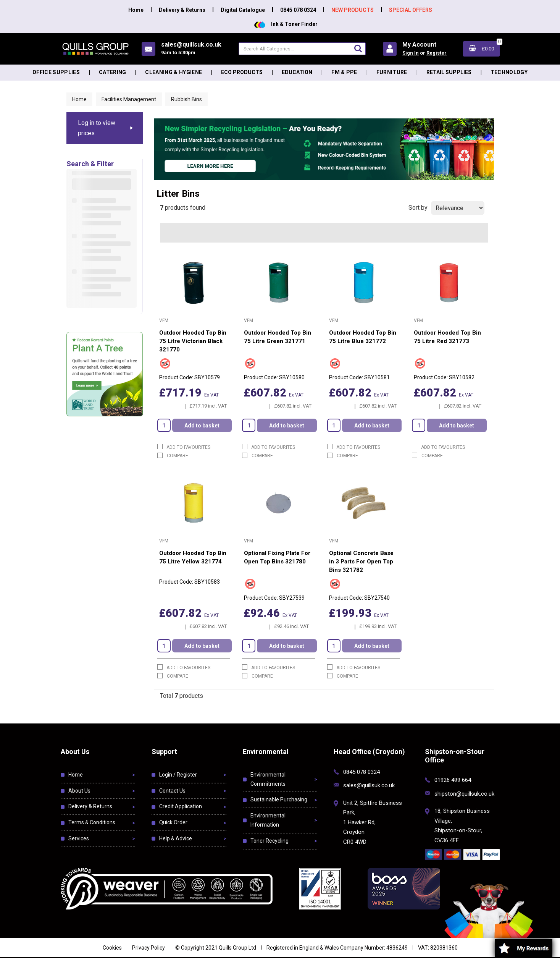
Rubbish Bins (186, 99)
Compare (173, 456)
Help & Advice (176, 838)
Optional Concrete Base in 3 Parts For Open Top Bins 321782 (361, 562)
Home (136, 10)
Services (79, 838)
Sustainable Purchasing (279, 799)
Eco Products (242, 72)
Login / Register (178, 775)
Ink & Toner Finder (286, 24)
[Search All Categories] (302, 49)
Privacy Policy (148, 948)
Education (297, 72)
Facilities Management (129, 99)
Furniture (392, 72)
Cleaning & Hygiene (173, 72)
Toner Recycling (270, 841)
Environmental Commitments (268, 779)
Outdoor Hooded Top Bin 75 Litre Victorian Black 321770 (193, 341)
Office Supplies (56, 72)
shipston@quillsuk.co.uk (464, 794)
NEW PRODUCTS (353, 10)
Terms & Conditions (92, 822)
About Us (79, 791)
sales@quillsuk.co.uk (369, 785)
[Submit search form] (358, 48)
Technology (509, 72)
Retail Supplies (449, 72)
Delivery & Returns (182, 10)
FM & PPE (344, 72)
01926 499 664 (453, 780)
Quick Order (173, 822)
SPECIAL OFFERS (411, 10)
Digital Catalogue (243, 10)
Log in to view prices (97, 128)
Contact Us (172, 791)
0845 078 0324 (298, 10)
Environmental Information (268, 820)
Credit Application (181, 806)
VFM (164, 320)
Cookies (112, 948)
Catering (113, 72)
